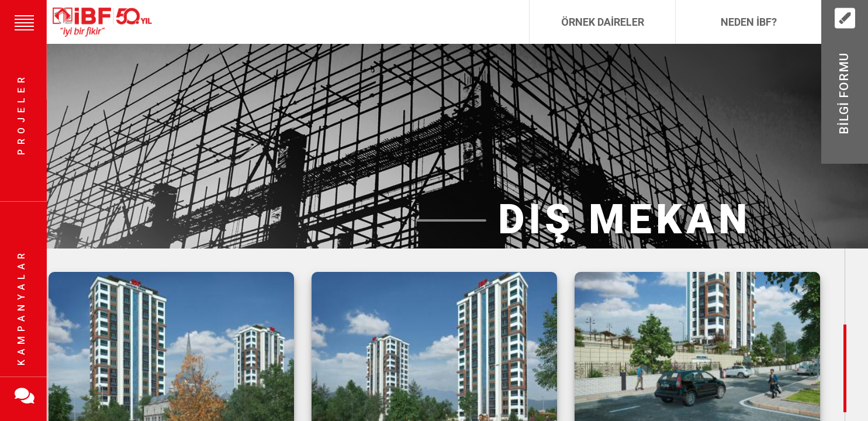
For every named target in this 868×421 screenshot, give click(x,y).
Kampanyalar (21, 307)
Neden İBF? (749, 22)
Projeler (21, 114)
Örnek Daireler (603, 22)
